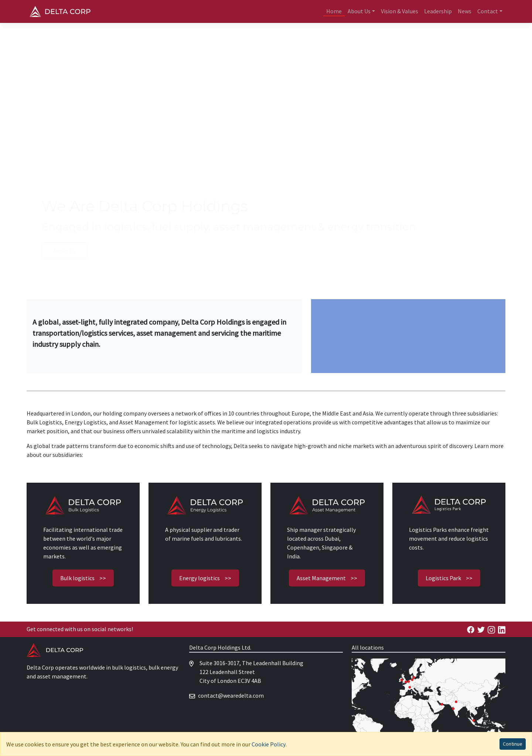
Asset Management (327, 578)
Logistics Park (449, 578)
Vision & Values (400, 11)
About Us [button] (359, 11)
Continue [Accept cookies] (513, 744)
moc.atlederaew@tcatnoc (231, 695)
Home (334, 11)
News (465, 11)
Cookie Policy (269, 744)
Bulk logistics (83, 578)
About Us (64, 251)
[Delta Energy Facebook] (471, 629)
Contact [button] (488, 11)
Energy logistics (205, 578)
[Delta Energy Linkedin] (502, 629)
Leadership (438, 11)
